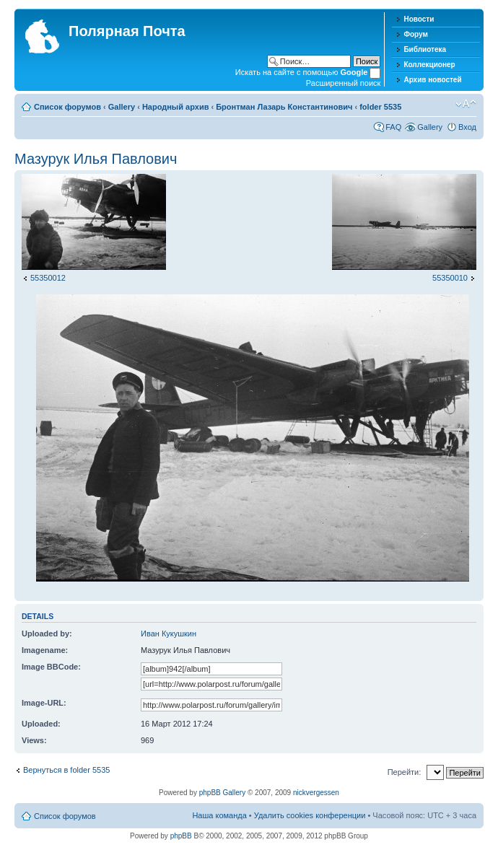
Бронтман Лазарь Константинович (284, 107)
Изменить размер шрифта (466, 104)
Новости (419, 19)
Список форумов (67, 107)
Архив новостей (432, 80)
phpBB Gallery (222, 793)
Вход (467, 127)
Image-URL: (44, 703)
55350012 (48, 278)
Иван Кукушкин (169, 634)
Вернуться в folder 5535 (66, 770)
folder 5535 (380, 107)
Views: (34, 740)
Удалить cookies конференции (310, 815)
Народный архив (176, 107)
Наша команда (219, 815)
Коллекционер (429, 65)
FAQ (393, 127)
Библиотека (425, 49)
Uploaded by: (47, 634)
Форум (415, 34)
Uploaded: (41, 724)
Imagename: (45, 650)
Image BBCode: (51, 667)
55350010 (450, 278)
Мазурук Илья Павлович (96, 159)
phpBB (181, 836)
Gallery (122, 107)
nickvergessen (316, 793)
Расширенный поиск (344, 83)
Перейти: (405, 772)
